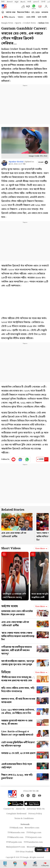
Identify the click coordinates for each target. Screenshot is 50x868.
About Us (20, 809)
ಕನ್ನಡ (16, 2)
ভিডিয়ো (6, 672)
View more (41, 549)
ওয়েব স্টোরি (31, 17)
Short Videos (11, 548)
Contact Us (9, 809)
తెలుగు (23, 2)
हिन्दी (3, 2)
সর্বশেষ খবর (11, 12)
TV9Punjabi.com (14, 842)
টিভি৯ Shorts (10, 17)
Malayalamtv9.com (16, 847)
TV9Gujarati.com (33, 837)
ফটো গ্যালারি (42, 17)
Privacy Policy (35, 814)
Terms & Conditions (24, 818)
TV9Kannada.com (16, 833)
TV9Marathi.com (15, 837)
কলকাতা (45, 12)
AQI (28, 6)
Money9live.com (35, 847)
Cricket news (30, 23)
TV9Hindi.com (16, 828)
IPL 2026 (36, 12)
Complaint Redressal (16, 814)
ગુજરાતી (36, 2)
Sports (18, 23)
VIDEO (21, 17)
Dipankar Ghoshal (16, 162)
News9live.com (32, 828)
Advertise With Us (36, 809)
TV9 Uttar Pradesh (24, 852)
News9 (10, 2)
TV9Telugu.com (34, 833)
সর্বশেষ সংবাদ (10, 606)
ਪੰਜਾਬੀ (43, 2)
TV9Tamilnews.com (33, 842)
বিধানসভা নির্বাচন (23, 12)
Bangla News (7, 23)
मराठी (29, 2)
